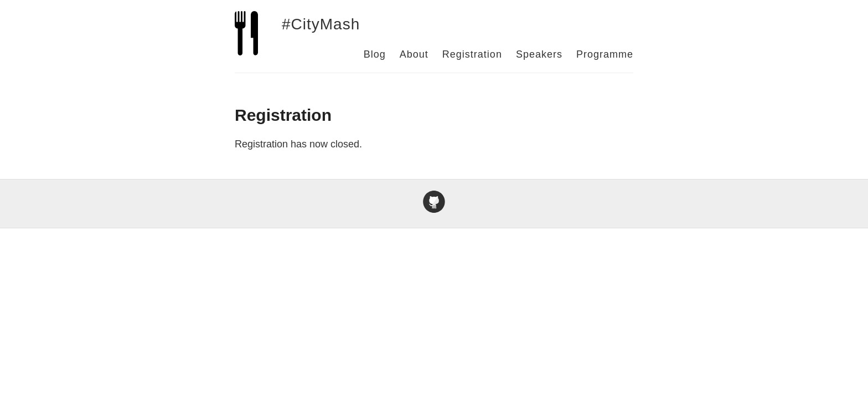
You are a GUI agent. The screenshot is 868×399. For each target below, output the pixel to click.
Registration (472, 54)
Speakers (539, 54)
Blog (375, 54)
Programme (605, 54)
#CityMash (321, 24)
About (414, 54)
